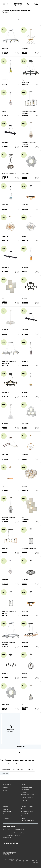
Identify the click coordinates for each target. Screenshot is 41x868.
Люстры (6, 809)
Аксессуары (25, 814)
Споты (5, 816)
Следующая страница (10, 729)
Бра (5, 814)
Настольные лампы (27, 807)
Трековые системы (27, 809)
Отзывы (6, 791)
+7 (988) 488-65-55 (11, 843)
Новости (6, 788)
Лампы (23, 818)
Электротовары (26, 816)
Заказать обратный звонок (10, 845)
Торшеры (6, 818)
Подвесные (4, 774)
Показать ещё (21, 747)
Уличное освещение (27, 811)
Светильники (7, 812)
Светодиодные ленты (27, 820)
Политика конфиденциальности (28, 793)
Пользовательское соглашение (27, 789)
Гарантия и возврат (27, 797)
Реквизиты (24, 800)
